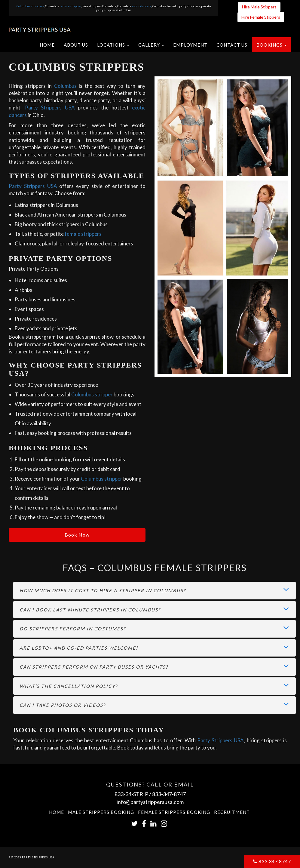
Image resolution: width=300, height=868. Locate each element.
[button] (113, 45)
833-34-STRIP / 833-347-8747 (150, 794)
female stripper (70, 6)
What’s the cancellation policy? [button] (69, 686)
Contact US (232, 45)
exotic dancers (141, 6)
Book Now (77, 535)
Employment (190, 45)
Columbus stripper (92, 394)
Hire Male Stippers (259, 7)
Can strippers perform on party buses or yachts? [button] (94, 667)
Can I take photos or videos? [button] (63, 705)
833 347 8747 (272, 861)
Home (47, 45)
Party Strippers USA (50, 108)
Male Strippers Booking (101, 812)
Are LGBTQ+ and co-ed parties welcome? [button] (79, 648)
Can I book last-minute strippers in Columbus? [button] (90, 610)
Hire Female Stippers (261, 17)
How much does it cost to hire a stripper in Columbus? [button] (103, 590)
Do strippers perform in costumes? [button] (73, 629)
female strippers (83, 234)
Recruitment (232, 812)
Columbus (65, 86)
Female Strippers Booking (174, 812)
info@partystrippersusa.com (150, 802)
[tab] (155, 591)
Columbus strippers (30, 6)
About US (76, 45)
